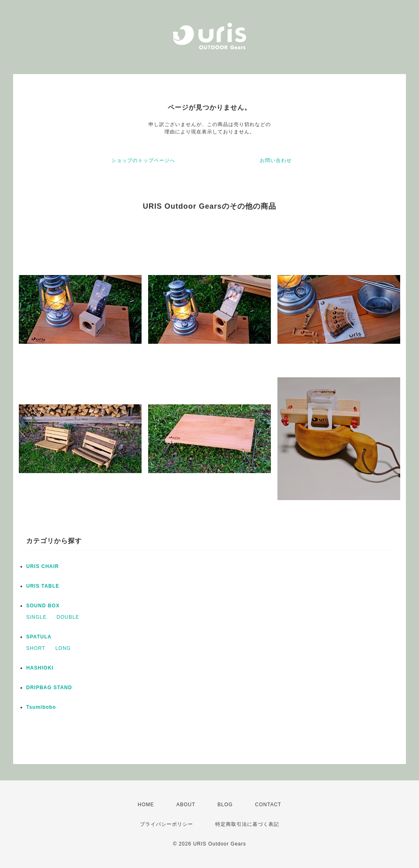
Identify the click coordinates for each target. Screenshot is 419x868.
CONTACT (268, 805)
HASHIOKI (40, 668)
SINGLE (36, 617)
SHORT (36, 648)
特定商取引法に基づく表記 (247, 824)
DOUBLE (68, 617)
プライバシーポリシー (167, 824)
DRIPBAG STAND (49, 688)
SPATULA (39, 637)
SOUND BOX (43, 606)
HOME (146, 805)
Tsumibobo (41, 707)
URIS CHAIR (43, 566)
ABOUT (186, 805)
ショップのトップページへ (143, 160)
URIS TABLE (43, 586)
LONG (63, 648)
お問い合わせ (276, 160)
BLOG (225, 805)
